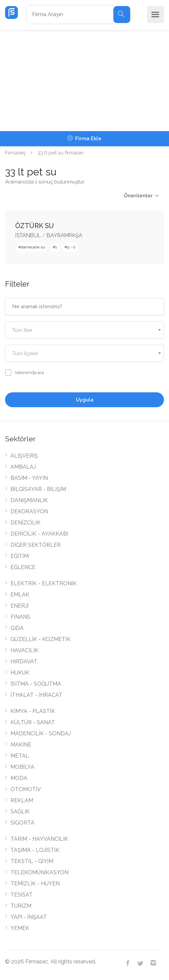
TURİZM (21, 906)
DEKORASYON (29, 511)
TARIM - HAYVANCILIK (39, 839)
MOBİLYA (22, 767)
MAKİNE (21, 745)
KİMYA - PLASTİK (33, 711)
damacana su (33, 247)
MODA (19, 778)
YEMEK (20, 928)
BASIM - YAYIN (29, 478)
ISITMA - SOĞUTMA (36, 684)
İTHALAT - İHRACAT (36, 695)
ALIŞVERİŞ (24, 456)
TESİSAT (22, 895)
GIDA (17, 628)
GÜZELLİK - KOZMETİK (40, 639)
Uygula (85, 400)
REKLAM (22, 800)
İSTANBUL (28, 235)
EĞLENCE (23, 567)
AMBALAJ (23, 467)
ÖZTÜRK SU (35, 226)
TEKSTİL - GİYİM (32, 861)
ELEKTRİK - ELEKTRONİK (44, 583)
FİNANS (20, 617)
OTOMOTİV (26, 789)
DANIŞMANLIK (29, 500)
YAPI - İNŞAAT (29, 917)
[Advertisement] (84, 80)
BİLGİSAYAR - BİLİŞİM (38, 489)
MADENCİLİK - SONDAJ (41, 733)
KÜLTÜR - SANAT (33, 722)
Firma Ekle (84, 139)
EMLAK (20, 595)
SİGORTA (22, 823)
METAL (20, 756)
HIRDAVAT (24, 661)
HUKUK (20, 673)
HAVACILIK (24, 650)
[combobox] (84, 330)
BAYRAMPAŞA (64, 235)
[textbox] (84, 330)
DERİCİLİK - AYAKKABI (39, 534)
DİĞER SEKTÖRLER (36, 545)
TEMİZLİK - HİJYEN (35, 884)
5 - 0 (71, 247)
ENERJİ (20, 606)
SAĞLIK (20, 812)
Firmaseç (16, 153)
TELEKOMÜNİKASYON (39, 872)
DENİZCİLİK (25, 523)
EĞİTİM (20, 556)
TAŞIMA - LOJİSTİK (35, 850)
